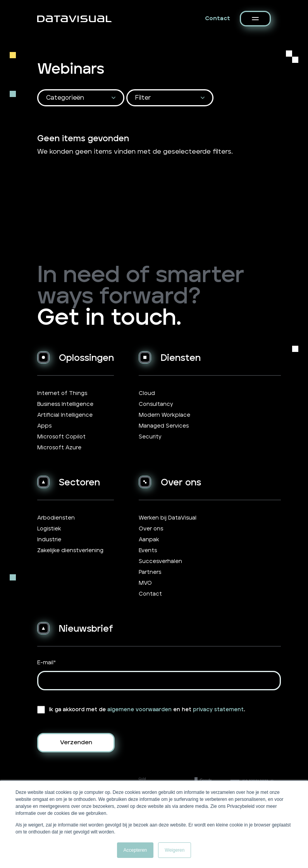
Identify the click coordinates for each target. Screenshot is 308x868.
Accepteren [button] (135, 850)
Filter (143, 98)
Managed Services (164, 426)
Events (148, 551)
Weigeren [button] (175, 850)
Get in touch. (109, 318)
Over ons (151, 529)
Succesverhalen (160, 561)
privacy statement (218, 710)
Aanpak (149, 540)
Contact (218, 18)
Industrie (49, 540)
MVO (145, 583)
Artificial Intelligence (65, 415)
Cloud (147, 393)
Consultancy (156, 404)
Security (150, 437)
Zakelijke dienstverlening (70, 551)
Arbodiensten (56, 518)
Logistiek (49, 529)
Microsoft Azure (59, 448)
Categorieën (65, 98)
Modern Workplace (164, 415)
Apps (44, 426)
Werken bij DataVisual (168, 518)
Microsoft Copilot (61, 437)
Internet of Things (62, 393)
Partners (150, 572)
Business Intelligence (65, 404)
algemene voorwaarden (139, 710)
